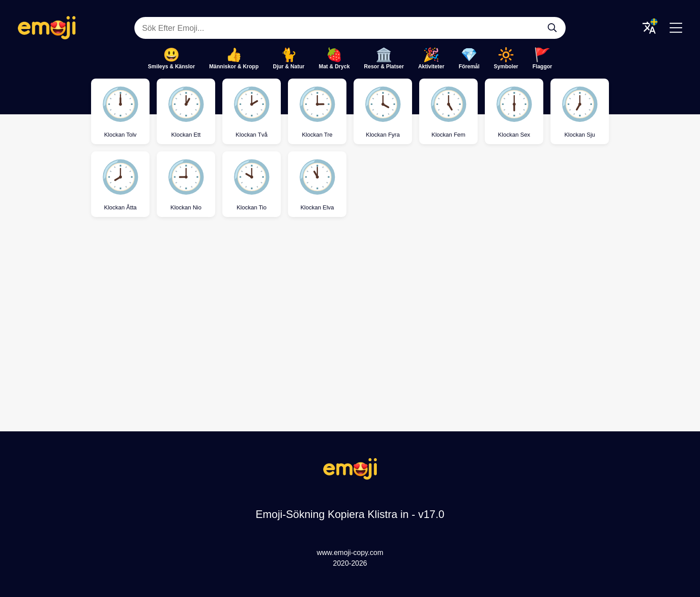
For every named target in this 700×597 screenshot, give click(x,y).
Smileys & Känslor (171, 67)
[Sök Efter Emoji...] (552, 28)
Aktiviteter (431, 67)
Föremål (469, 67)
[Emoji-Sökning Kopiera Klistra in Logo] (350, 477)
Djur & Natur (289, 67)
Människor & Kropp (234, 67)
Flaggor (542, 67)
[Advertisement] (350, 297)
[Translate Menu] (649, 28)
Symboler (506, 67)
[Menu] (676, 28)
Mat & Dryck (334, 67)
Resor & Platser (384, 67)
